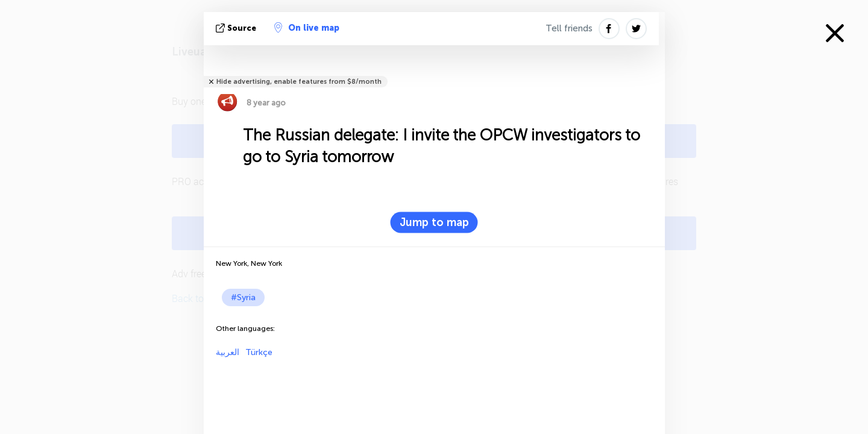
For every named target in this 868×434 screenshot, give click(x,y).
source (237, 28)
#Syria (243, 297)
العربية (228, 352)
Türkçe (259, 352)
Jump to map (434, 222)
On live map (307, 28)
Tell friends (569, 28)
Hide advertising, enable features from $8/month (299, 82)
